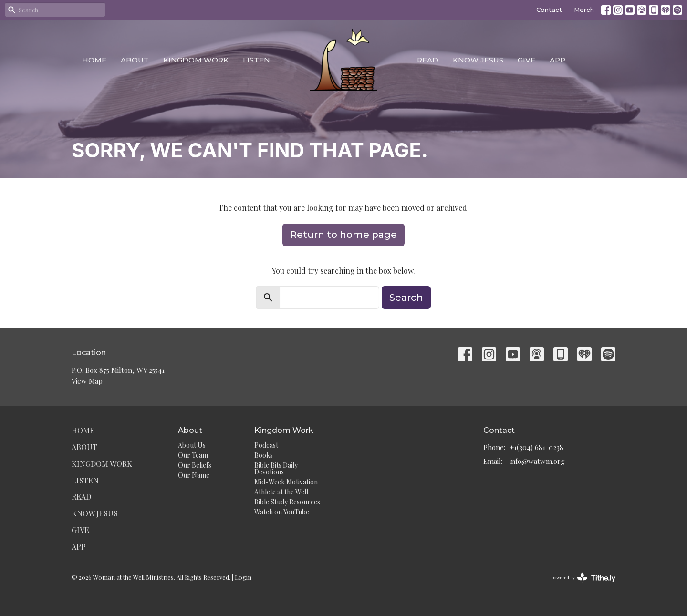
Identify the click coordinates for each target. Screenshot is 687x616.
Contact (549, 10)
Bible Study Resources (287, 502)
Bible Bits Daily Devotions (276, 468)
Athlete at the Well (281, 492)
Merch (584, 10)
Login (243, 577)
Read (428, 60)
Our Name (194, 475)
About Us (192, 445)
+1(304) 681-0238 (536, 447)
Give (526, 60)
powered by (583, 578)
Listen (256, 60)
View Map (87, 381)
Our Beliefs (195, 465)
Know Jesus (478, 60)
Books (264, 455)
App (557, 60)
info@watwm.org (537, 461)
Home (94, 60)
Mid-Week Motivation (286, 482)
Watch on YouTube (282, 512)
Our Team (193, 455)
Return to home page (343, 235)
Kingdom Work (196, 60)
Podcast (266, 445)
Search (406, 298)
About (135, 60)
